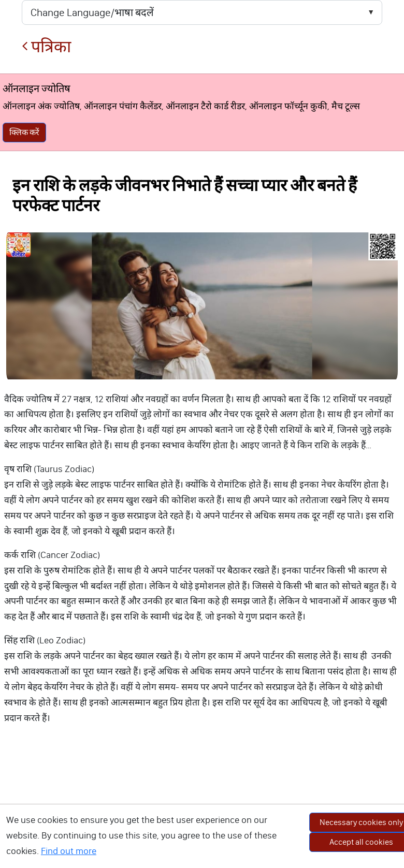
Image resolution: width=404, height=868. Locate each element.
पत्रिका (46, 47)
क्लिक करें (24, 132)
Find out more (69, 851)
